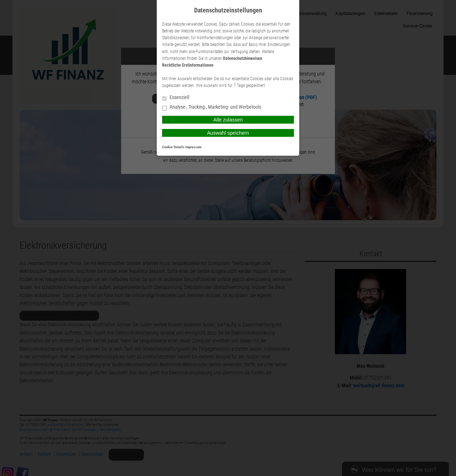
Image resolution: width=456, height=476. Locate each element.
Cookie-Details (173, 147)
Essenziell (176, 98)
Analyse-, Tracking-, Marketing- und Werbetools (212, 107)
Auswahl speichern (228, 133)
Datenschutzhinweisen (243, 58)
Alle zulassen (228, 120)
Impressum (193, 147)
